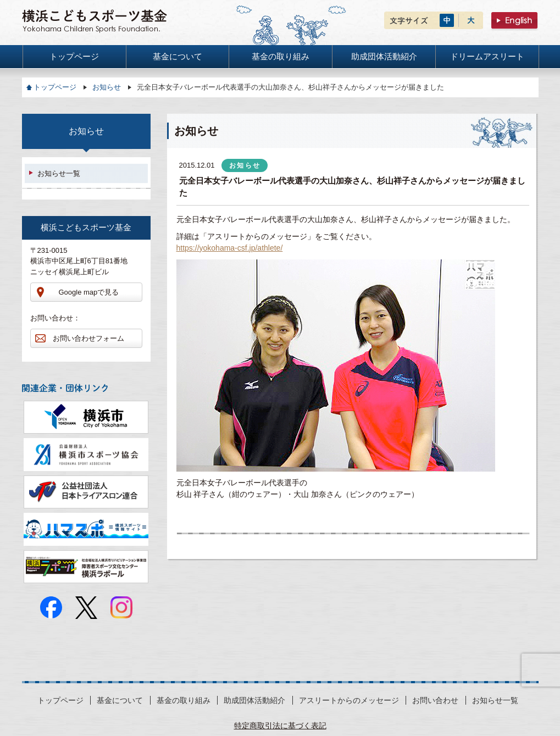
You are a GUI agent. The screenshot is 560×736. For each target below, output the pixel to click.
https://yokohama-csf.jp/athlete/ (230, 248)
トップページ (55, 87)
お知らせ (107, 87)
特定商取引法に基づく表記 (280, 726)
